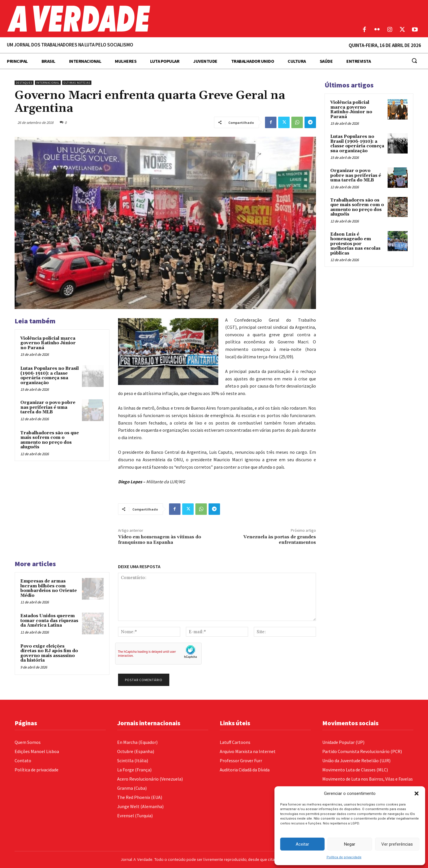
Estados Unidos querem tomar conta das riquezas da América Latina (49, 621)
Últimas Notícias (77, 83)
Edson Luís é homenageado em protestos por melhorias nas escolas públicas (355, 244)
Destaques (24, 83)
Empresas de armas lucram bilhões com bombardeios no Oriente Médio (49, 588)
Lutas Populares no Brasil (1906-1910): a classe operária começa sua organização (50, 376)
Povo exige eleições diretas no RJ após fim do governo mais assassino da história (49, 653)
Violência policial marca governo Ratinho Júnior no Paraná (48, 343)
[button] (417, 793)
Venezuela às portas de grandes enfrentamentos (280, 540)
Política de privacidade (344, 857)
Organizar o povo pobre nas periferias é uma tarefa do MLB (48, 407)
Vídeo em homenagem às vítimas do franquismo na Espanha (160, 540)
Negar (350, 844)
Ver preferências (397, 844)
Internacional (48, 83)
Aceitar (302, 844)
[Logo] (161, 19)
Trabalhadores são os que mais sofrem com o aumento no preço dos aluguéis (50, 440)
